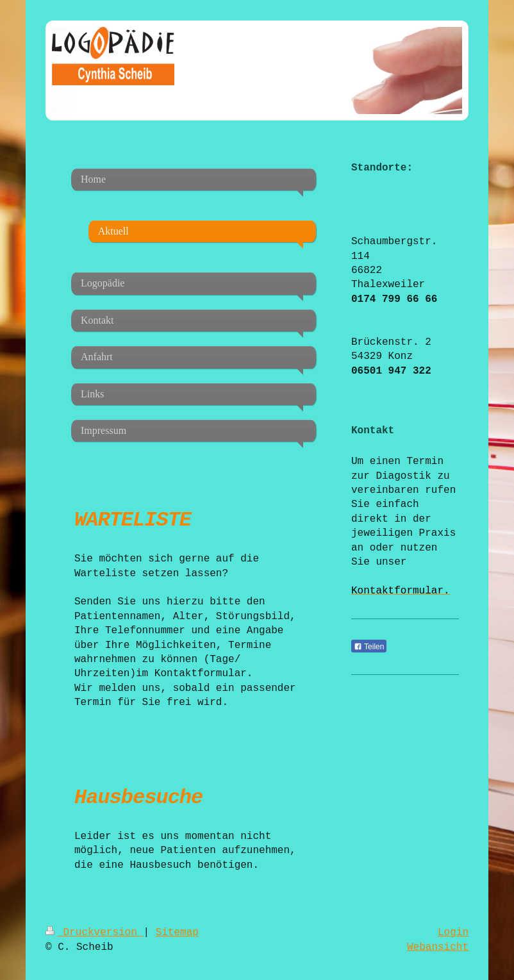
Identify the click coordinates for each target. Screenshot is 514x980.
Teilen (369, 647)
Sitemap (177, 933)
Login (453, 933)
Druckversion (94, 933)
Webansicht (438, 947)
